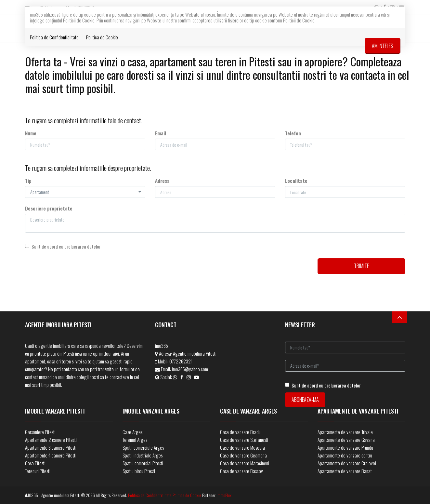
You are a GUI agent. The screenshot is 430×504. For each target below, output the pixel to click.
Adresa (162, 181)
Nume (31, 133)
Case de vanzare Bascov (241, 471)
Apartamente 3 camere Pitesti (51, 447)
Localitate (296, 181)
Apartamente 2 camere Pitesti (51, 440)
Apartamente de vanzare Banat (345, 471)
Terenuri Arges (135, 440)
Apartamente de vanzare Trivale (345, 432)
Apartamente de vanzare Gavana (346, 440)
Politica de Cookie (102, 37)
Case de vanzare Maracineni (245, 463)
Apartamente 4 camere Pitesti (51, 455)
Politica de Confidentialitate (54, 37)
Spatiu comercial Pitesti (143, 463)
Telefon (293, 133)
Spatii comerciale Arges (143, 447)
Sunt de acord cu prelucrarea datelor (63, 246)
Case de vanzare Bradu (240, 432)
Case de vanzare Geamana (243, 455)
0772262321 (181, 361)
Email (161, 133)
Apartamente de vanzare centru (345, 455)
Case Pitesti (35, 463)
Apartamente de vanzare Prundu (345, 447)
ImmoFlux (224, 495)
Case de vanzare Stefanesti (244, 440)
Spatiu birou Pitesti (139, 471)
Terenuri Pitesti (38, 471)
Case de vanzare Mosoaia (242, 447)
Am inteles (383, 46)
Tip (28, 181)
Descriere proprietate (49, 208)
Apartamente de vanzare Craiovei (347, 463)
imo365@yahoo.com (190, 369)
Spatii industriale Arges (143, 455)
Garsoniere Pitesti (40, 432)
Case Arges (132, 432)
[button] (85, 192)
